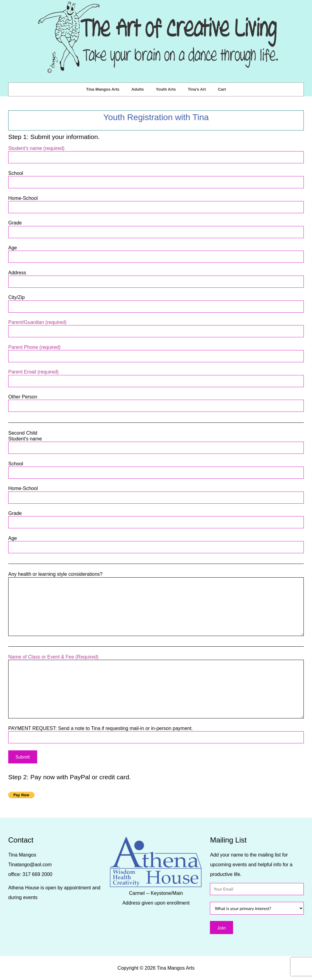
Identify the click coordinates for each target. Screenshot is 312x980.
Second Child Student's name (156, 440)
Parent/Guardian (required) (156, 327)
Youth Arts (166, 89)
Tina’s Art (197, 89)
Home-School (156, 203)
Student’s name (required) (156, 153)
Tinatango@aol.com (30, 865)
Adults (138, 89)
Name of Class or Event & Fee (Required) (156, 660)
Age (156, 252)
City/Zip (156, 302)
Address (156, 277)
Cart (222, 89)
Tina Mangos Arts (103, 89)
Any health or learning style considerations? (156, 577)
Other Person (156, 401)
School (156, 178)
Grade (156, 227)
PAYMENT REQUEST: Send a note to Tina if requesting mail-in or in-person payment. (156, 733)
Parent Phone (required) (156, 352)
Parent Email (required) (156, 376)
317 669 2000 (37, 874)
